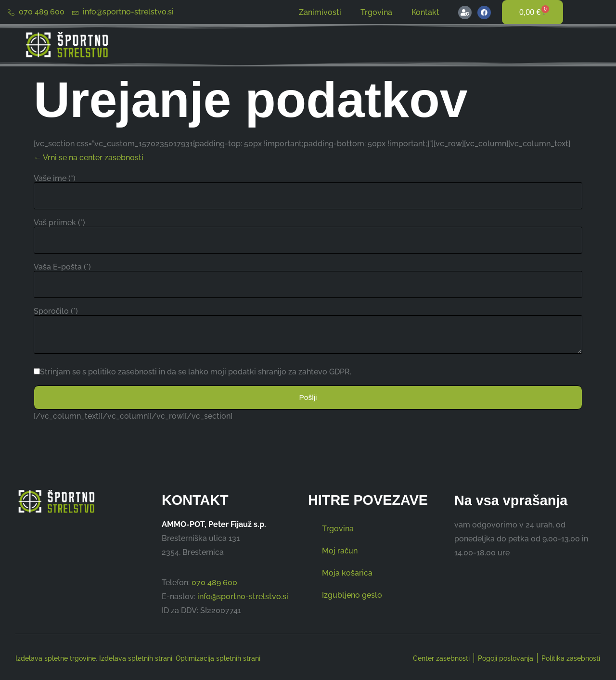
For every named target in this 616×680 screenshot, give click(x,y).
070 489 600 (214, 583)
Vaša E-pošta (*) (62, 267)
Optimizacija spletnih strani (218, 658)
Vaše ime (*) (55, 179)
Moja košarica (347, 573)
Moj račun (340, 551)
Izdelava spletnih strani (136, 658)
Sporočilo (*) (56, 311)
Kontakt (425, 12)
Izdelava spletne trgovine (56, 658)
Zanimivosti (320, 12)
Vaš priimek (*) (59, 223)
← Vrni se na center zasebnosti (89, 158)
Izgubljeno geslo (352, 596)
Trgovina (376, 12)
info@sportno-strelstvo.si (243, 597)
